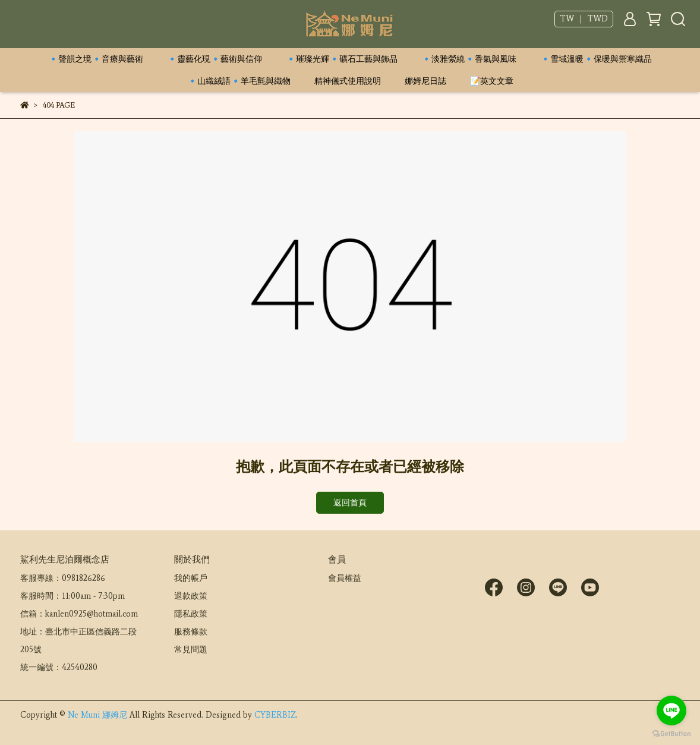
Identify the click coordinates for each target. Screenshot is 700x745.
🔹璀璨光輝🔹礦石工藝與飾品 (342, 59)
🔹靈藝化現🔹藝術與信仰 (215, 59)
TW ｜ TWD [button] (584, 19)
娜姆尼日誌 (425, 81)
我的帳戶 (191, 578)
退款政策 (191, 596)
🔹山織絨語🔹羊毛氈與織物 (239, 81)
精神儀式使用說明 (348, 81)
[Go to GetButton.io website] (671, 733)
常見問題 (191, 650)
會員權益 (345, 578)
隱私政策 (191, 614)
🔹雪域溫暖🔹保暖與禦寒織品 (596, 59)
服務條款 (191, 632)
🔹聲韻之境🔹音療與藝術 (96, 59)
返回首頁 (350, 503)
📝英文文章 (492, 81)
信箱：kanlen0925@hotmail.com (79, 614)
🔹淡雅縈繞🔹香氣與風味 (469, 59)
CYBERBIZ (275, 715)
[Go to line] (671, 711)
